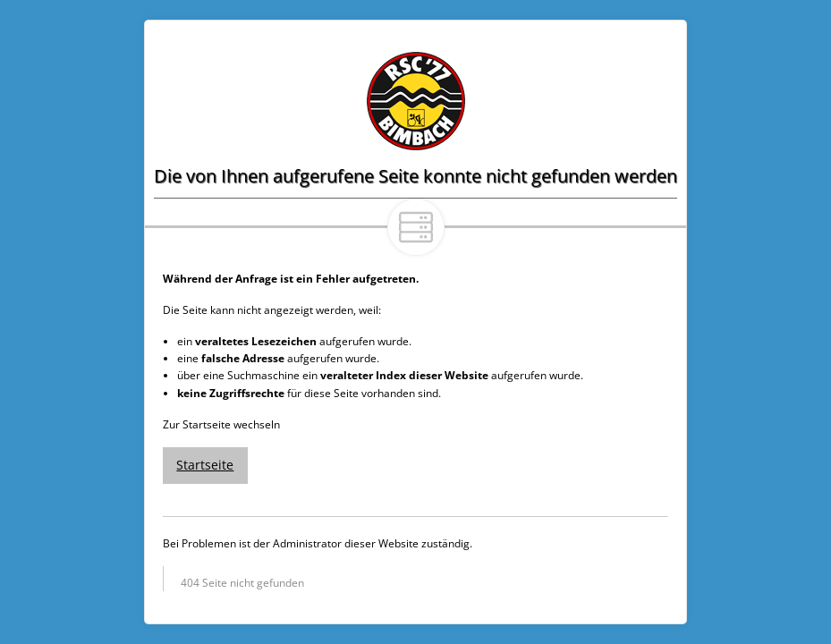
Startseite (205, 465)
